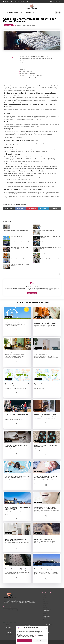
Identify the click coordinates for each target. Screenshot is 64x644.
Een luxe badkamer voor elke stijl (48, 231)
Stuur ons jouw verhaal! (32, 287)
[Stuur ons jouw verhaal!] (32, 283)
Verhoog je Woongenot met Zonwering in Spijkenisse (20, 259)
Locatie (22, 61)
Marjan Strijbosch (48, 624)
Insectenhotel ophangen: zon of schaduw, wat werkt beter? (50, 237)
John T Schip (9, 624)
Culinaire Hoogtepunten (26, 71)
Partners (16, 12)
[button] (46, 628)
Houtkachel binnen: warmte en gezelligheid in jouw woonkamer (15, 354)
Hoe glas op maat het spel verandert (45, 415)
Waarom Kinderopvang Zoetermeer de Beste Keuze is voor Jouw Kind (46, 477)
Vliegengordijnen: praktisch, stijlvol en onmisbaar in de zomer (19, 225)
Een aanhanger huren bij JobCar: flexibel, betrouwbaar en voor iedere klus (20, 242)
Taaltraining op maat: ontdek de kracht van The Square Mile (21, 265)
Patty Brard (8, 632)
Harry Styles (8, 626)
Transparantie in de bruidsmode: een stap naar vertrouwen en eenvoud (17, 477)
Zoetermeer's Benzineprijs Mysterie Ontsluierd (45, 569)
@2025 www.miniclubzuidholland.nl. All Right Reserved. (15, 642)
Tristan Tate (8, 629)
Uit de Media (45, 603)
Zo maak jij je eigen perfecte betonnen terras (16, 415)
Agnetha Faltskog (49, 631)
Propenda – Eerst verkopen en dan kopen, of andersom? (47, 384)
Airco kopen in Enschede (16, 236)
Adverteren (45, 607)
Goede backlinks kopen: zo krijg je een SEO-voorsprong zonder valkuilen (47, 611)
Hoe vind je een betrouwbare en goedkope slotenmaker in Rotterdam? (50, 254)
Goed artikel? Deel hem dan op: (28, 80)
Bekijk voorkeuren (40, 641)
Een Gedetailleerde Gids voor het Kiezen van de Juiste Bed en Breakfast (36, 59)
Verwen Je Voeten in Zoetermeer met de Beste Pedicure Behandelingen (46, 539)
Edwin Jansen (9, 631)
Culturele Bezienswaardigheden (28, 74)
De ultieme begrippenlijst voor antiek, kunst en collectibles (16, 446)
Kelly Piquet (8, 627)
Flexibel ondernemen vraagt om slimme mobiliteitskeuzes (49, 242)
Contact (34, 12)
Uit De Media (10, 12)
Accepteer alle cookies (24, 641)
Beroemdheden (46, 601)
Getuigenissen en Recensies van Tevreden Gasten (31, 76)
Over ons (22, 12)
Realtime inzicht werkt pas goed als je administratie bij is (15, 231)
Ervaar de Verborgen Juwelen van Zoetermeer (30, 78)
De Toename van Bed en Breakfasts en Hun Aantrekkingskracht (34, 56)
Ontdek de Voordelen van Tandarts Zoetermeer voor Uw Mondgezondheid (46, 508)
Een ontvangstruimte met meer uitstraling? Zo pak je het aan (50, 225)
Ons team (28, 12)
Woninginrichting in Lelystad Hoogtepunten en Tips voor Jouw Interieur (50, 259)
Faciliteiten (23, 63)
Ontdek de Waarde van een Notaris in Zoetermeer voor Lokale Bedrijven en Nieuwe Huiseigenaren (16, 539)
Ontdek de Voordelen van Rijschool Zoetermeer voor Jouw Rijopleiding (15, 569)
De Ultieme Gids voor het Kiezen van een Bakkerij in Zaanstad (20, 248)
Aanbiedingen (9, 25)
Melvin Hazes (9, 634)
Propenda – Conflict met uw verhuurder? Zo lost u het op (17, 384)
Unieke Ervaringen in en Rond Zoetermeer (29, 67)
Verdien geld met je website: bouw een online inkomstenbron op (47, 617)
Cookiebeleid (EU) (54, 642)
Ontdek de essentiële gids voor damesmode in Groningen (50, 248)
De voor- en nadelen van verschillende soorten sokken (46, 446)
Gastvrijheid (23, 65)
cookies (36, 635)
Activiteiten (23, 69)
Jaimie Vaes (28, 624)
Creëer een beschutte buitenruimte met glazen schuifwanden (46, 354)
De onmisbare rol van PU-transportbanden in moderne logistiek (21, 254)
